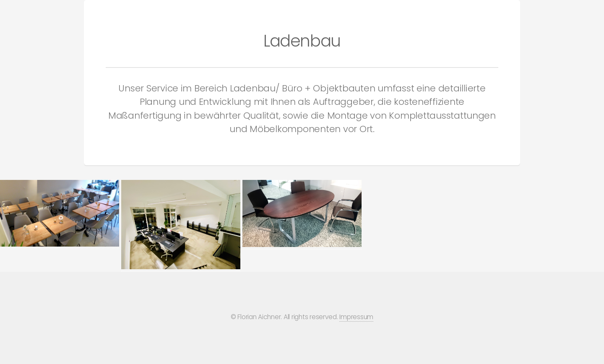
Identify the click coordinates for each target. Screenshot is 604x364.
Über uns (576, 12)
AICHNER (25, 12)
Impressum (356, 317)
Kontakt (530, 12)
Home (489, 12)
